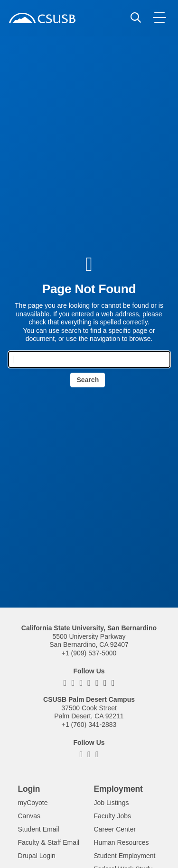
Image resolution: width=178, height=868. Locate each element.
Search (88, 380)
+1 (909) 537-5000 (89, 653)
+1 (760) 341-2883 (89, 725)
